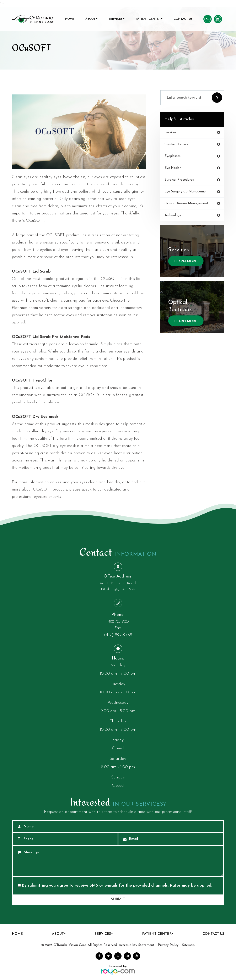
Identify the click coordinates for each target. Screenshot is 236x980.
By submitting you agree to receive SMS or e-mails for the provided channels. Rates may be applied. (115, 886)
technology (173, 215)
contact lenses (176, 144)
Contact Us (183, 19)
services (170, 132)
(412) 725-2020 (118, 622)
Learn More (185, 261)
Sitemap (188, 945)
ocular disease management (186, 203)
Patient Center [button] (149, 19)
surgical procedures (179, 180)
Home (70, 19)
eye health (173, 168)
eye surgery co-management (187, 191)
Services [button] (117, 19)
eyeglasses (172, 156)
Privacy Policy (168, 945)
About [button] (91, 19)
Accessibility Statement (137, 945)
